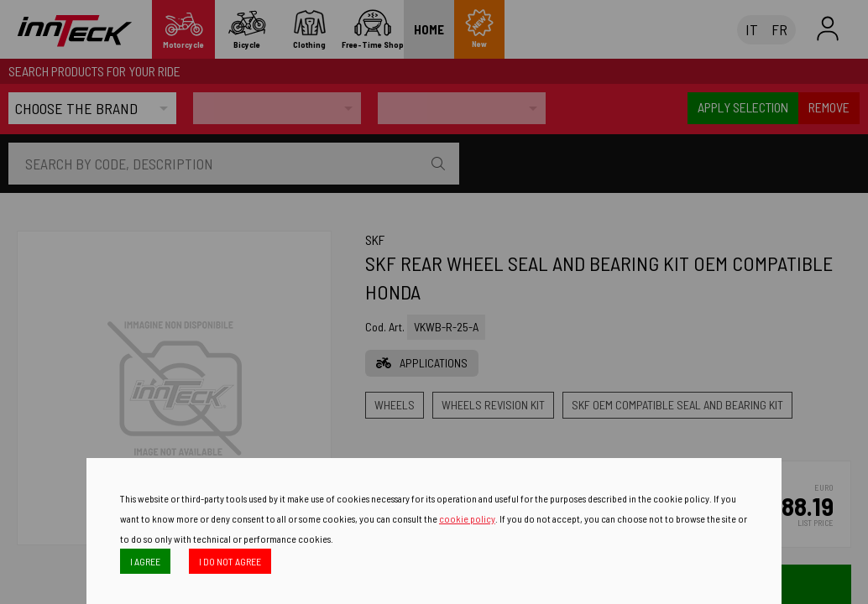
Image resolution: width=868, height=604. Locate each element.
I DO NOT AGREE (230, 561)
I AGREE (145, 561)
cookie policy (467, 518)
